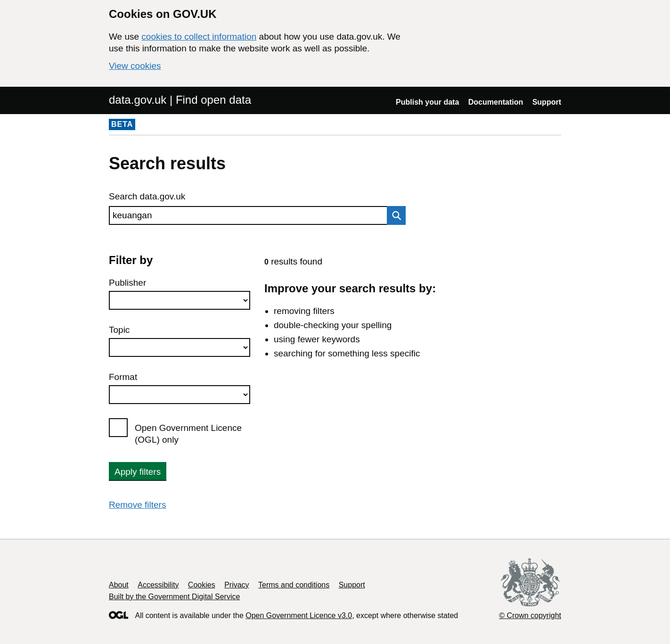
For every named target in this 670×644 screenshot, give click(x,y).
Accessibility (158, 585)
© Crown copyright (530, 615)
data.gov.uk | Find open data (180, 100)
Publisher (127, 283)
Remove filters (137, 505)
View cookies (135, 66)
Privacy (237, 585)
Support (547, 102)
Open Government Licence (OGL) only (188, 434)
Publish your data (427, 102)
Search (394, 215)
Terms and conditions (294, 585)
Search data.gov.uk (147, 196)
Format (123, 377)
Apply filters (138, 472)
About (119, 585)
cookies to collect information (199, 37)
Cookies (202, 585)
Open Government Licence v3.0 (299, 615)
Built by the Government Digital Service (174, 597)
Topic (119, 330)
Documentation (496, 102)
